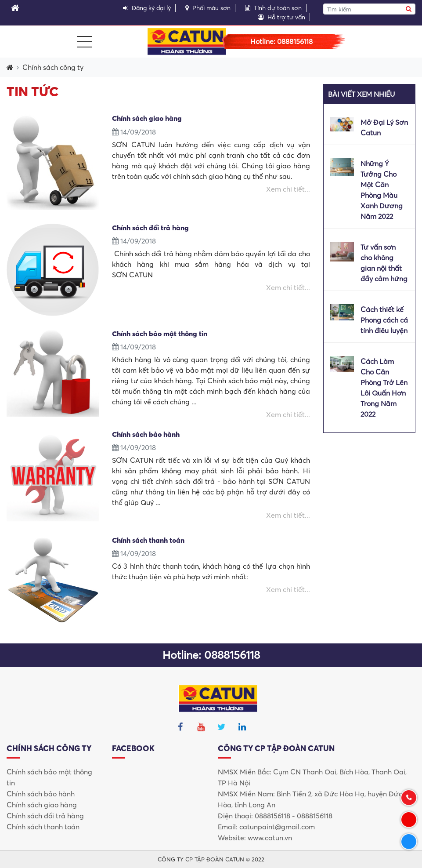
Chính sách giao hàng (42, 805)
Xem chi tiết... (288, 189)
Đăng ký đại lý (147, 8)
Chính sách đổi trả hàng (45, 816)
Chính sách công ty (53, 67)
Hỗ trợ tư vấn (281, 17)
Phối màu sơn (208, 8)
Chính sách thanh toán (43, 827)
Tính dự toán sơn (273, 8)
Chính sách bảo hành (41, 794)
